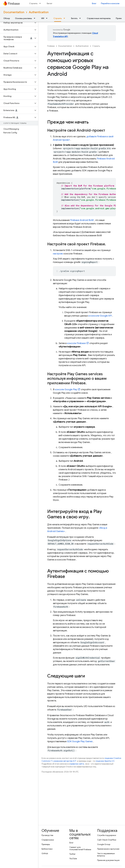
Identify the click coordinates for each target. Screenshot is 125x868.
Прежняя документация (108, 860)
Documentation (14, 12)
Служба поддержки (107, 835)
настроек (58, 254)
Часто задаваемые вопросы (106, 855)
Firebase (51, 46)
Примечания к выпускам (108, 849)
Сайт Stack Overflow (107, 840)
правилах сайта (77, 764)
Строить (33, 3)
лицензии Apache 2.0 (105, 761)
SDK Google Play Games (80, 742)
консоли (76, 343)
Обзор (7, 18)
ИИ (43, 18)
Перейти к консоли (110, 3)
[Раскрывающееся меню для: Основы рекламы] (35, 18)
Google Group (104, 844)
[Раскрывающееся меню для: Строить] (41, 3)
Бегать (50, 3)
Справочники (48, 840)
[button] (17, 23)
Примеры (46, 844)
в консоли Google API (100, 316)
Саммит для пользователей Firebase (80, 848)
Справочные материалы (99, 18)
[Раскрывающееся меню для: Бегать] (81, 18)
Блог (94, 3)
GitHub (45, 853)
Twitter (72, 854)
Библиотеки (47, 849)
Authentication (39, 12)
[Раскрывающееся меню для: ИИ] (48, 18)
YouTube (73, 858)
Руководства (47, 835)
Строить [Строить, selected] (58, 18)
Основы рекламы (23, 18)
